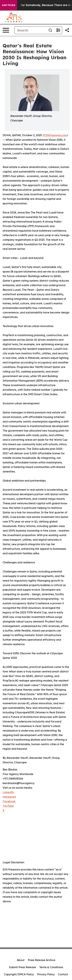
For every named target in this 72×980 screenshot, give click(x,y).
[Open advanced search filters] (58, 30)
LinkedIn (8, 792)
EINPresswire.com (55, 135)
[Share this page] (67, 30)
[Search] (30, 30)
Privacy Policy (46, 974)
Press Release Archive (42, 960)
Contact (63, 974)
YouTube (8, 806)
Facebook (9, 801)
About (21, 960)
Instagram (9, 797)
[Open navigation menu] (6, 30)
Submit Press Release (22, 967)
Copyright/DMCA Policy (19, 974)
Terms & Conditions (51, 967)
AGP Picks (9, 5)
